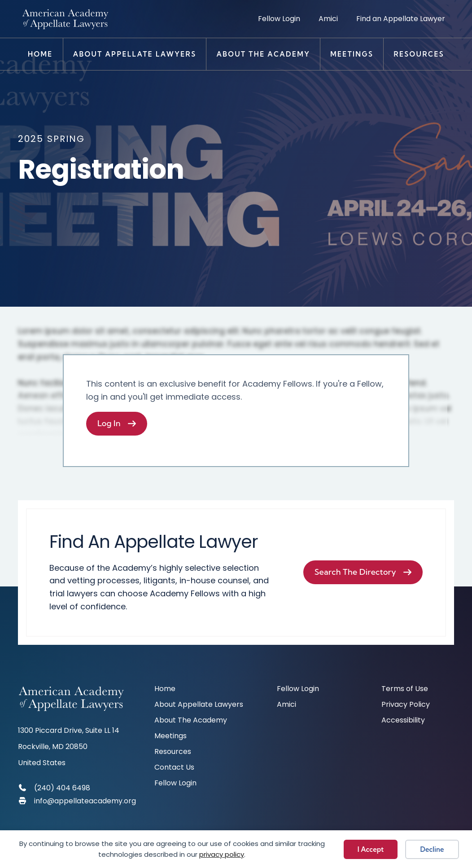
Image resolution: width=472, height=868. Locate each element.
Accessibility (403, 721)
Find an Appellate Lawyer (401, 19)
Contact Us (174, 768)
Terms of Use (405, 690)
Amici (328, 19)
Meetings (352, 54)
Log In (109, 423)
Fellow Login (279, 19)
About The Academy (263, 54)
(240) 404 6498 (62, 788)
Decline (432, 849)
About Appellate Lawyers (135, 54)
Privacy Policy (406, 705)
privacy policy (222, 854)
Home (40, 54)
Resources (419, 54)
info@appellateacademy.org (85, 801)
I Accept (371, 849)
